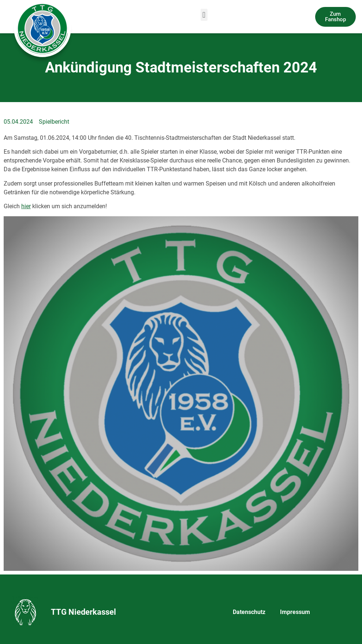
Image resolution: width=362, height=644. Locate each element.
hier (26, 206)
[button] (204, 15)
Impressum (295, 612)
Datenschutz (249, 612)
